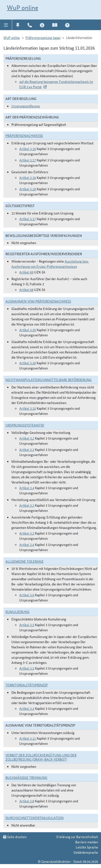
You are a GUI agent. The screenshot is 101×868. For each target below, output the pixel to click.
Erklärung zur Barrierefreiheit (77, 837)
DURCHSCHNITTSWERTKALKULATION (35, 818)
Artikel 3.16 (28, 149)
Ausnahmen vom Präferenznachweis (38, 301)
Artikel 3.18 (28, 189)
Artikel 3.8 (27, 801)
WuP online (23, 8)
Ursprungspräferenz (26, 106)
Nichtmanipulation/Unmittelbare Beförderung (49, 380)
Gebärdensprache (86, 852)
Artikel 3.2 (27, 438)
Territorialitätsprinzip (27, 685)
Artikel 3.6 (27, 595)
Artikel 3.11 (28, 738)
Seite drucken (15, 837)
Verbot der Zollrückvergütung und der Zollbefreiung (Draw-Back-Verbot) (41, 757)
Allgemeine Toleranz (25, 561)
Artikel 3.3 (27, 449)
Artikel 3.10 (28, 408)
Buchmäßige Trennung (26, 777)
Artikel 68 (26, 289)
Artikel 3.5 (27, 625)
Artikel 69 (26, 272)
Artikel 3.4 (27, 488)
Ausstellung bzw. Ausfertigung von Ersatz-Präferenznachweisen (50, 264)
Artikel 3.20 (28, 330)
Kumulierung (17, 612)
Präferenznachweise (24, 135)
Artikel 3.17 (28, 160)
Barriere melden (87, 842)
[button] (6, 25)
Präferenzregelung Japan (43, 38)
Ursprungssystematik (25, 425)
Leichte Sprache (87, 847)
